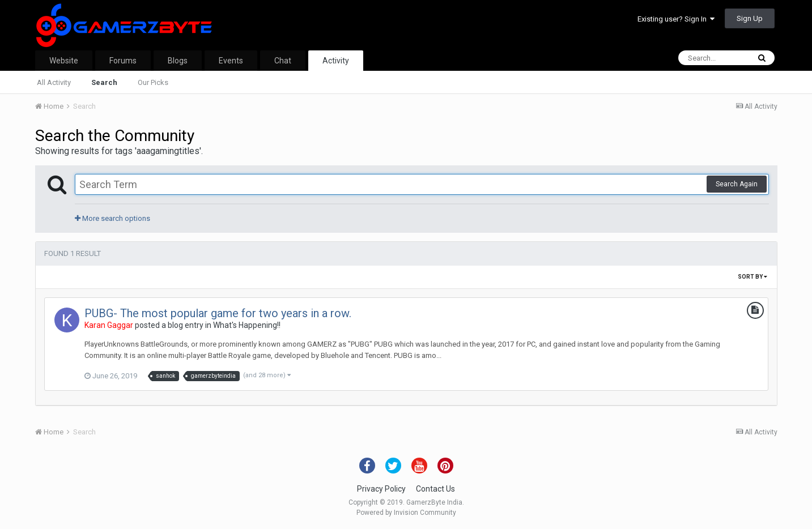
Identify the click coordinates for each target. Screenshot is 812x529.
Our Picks (153, 82)
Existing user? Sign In (676, 19)
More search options (112, 218)
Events (231, 61)
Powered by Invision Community (406, 513)
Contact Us (435, 489)
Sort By (753, 277)
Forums (123, 61)
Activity (336, 61)
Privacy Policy (381, 489)
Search (104, 82)
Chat (283, 61)
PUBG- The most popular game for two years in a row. (218, 313)
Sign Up (750, 18)
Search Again (737, 184)
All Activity (54, 82)
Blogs (178, 61)
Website (64, 61)
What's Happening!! (247, 325)
